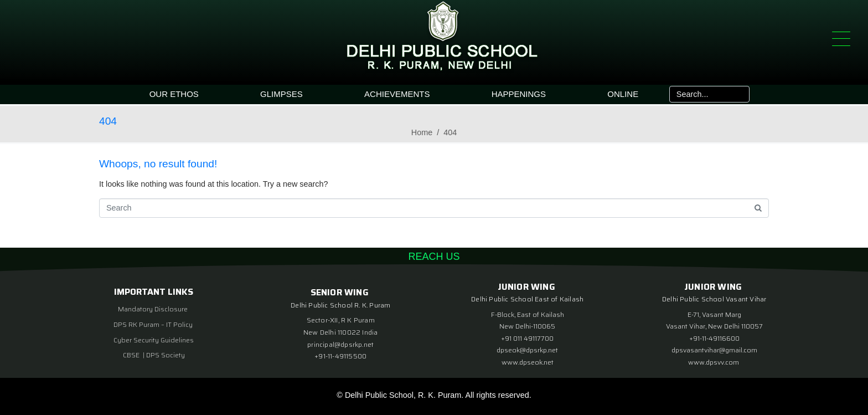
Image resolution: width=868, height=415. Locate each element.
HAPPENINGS (519, 94)
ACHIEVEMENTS (397, 94)
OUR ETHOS (174, 94)
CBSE (132, 355)
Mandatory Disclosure (153, 309)
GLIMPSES (281, 94)
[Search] (740, 94)
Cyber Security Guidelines (154, 340)
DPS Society (166, 355)
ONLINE (623, 94)
